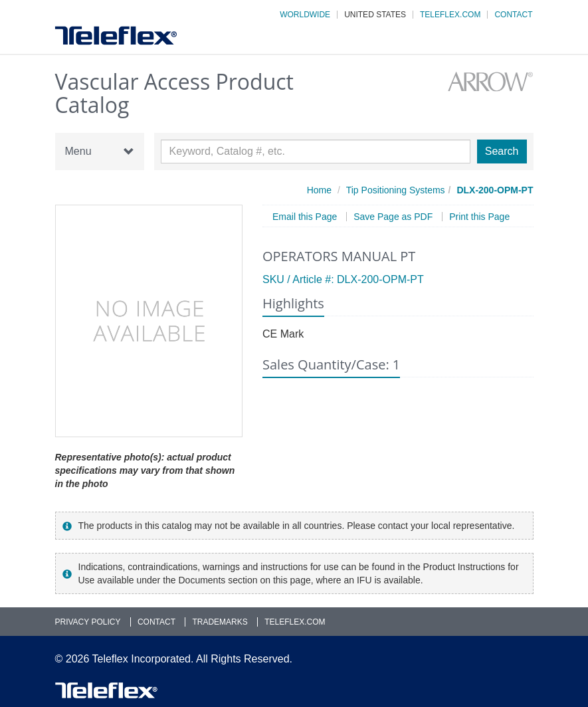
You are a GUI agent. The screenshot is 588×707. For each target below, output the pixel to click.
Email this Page (305, 217)
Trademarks (220, 622)
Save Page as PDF (393, 217)
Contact (513, 15)
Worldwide (305, 15)
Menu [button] (100, 151)
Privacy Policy (88, 622)
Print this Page (479, 217)
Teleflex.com (450, 15)
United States (375, 15)
